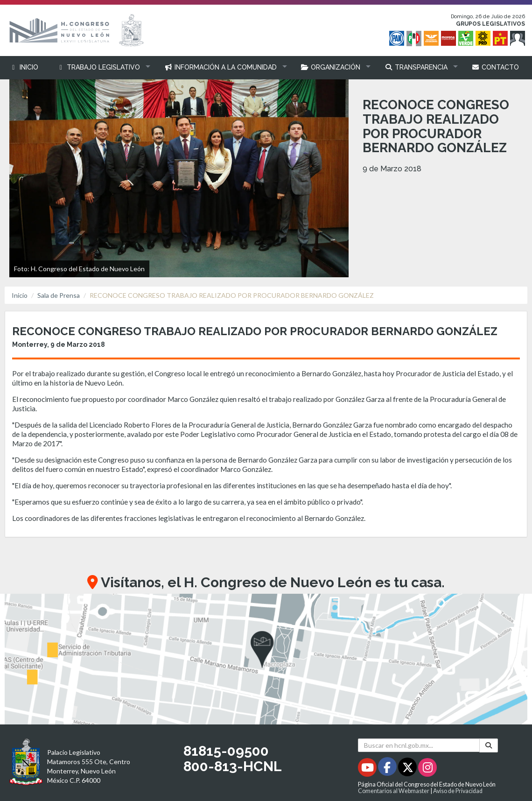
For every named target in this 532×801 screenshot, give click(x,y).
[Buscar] (489, 745)
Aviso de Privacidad (458, 791)
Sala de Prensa (59, 295)
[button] (101, 67)
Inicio (20, 295)
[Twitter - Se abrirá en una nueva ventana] (408, 769)
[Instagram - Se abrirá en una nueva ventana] (427, 769)
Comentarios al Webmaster (394, 791)
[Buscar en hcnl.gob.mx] (419, 745)
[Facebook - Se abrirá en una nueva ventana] (388, 769)
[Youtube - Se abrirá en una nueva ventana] (368, 769)
